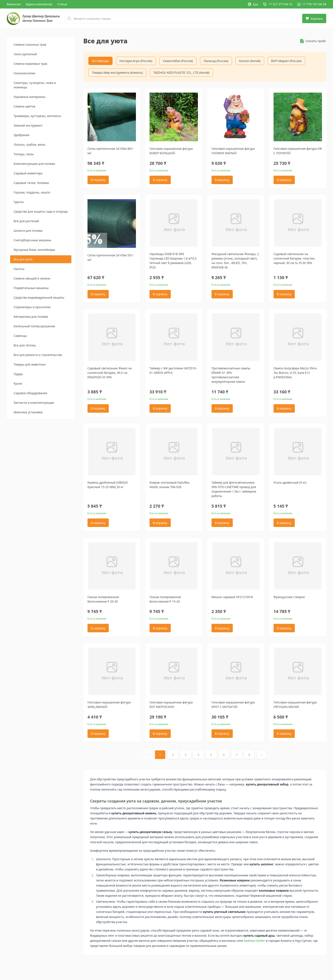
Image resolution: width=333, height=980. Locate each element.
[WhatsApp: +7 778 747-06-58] (312, 4)
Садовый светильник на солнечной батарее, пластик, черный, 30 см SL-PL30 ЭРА (294, 259)
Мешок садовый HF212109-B (232, 598)
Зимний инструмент (28, 125)
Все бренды (100, 61)
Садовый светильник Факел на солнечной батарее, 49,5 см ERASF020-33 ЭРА (110, 373)
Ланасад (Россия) (216, 61)
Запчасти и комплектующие (34, 403)
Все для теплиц (25, 345)
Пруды (18, 374)
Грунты (19, 202)
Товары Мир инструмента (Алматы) (117, 73)
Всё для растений (26, 221)
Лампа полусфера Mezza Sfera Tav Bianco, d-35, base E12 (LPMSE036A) (295, 373)
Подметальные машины (31, 288)
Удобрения (21, 135)
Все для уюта (23, 259)
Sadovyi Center (254, 941)
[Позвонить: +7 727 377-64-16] (278, 4)
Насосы (19, 269)
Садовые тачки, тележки (31, 183)
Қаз (253, 4)
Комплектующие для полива (34, 164)
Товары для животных (30, 364)
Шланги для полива (28, 231)
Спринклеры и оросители (32, 307)
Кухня (18, 383)
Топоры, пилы (24, 154)
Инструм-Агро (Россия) (136, 61)
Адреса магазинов (39, 4)
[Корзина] (314, 18)
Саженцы (20, 336)
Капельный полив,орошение (34, 326)
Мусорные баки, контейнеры (34, 250)
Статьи (62, 4)
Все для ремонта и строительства (38, 355)
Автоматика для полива (31, 317)
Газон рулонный (25, 54)
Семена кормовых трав (30, 64)
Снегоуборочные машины (32, 240)
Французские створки (289, 598)
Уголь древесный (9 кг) (290, 483)
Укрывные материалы (30, 97)
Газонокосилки (24, 73)
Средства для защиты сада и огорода (41, 211)
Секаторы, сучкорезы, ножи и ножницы (35, 85)
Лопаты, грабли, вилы (29, 145)
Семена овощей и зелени (32, 278)
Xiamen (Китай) (250, 61)
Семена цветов (24, 106)
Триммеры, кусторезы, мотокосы (37, 116)
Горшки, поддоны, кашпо (32, 192)
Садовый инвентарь (28, 173)
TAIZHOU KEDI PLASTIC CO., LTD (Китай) (182, 73)
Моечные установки (28, 412)
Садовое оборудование (30, 393)
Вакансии (14, 4)
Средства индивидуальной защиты (39, 297)
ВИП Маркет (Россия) (286, 61)
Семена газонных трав (30, 44)
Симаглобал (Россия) (178, 61)
